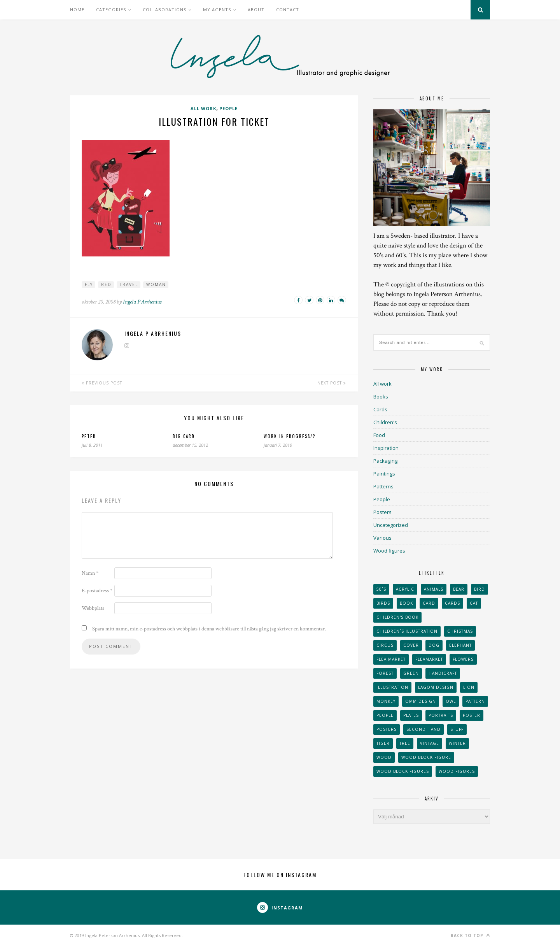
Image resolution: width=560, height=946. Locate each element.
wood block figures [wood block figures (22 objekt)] (403, 771)
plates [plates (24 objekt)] (411, 715)
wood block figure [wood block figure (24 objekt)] (426, 757)
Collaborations (164, 10)
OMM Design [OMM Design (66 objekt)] (421, 701)
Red (106, 284)
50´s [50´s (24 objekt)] (381, 589)
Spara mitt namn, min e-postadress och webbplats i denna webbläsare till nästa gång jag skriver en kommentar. (209, 629)
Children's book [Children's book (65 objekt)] (397, 617)
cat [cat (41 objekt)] (474, 603)
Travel (129, 284)
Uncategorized (391, 525)
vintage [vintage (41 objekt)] (430, 743)
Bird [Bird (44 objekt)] (479, 589)
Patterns (383, 486)
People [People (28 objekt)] (385, 715)
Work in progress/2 (290, 436)
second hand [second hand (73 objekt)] (423, 729)
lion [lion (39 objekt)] (469, 687)
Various (382, 538)
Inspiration (386, 448)
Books (381, 397)
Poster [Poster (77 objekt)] (472, 715)
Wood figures (389, 551)
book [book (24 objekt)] (406, 603)
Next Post (332, 383)
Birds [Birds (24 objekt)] (383, 603)
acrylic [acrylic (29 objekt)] (405, 589)
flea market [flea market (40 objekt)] (391, 659)
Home (77, 10)
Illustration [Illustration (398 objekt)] (392, 687)
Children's (385, 422)
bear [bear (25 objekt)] (459, 589)
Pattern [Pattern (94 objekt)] (475, 701)
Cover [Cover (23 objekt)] (411, 645)
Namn (90, 573)
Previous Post (102, 383)
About (256, 10)
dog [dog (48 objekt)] (434, 645)
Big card (184, 436)
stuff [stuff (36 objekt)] (457, 729)
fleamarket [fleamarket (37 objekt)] (429, 659)
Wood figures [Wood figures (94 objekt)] (457, 771)
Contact (288, 10)
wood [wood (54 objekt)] (384, 757)
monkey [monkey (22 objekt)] (386, 701)
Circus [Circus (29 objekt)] (385, 645)
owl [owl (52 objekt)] (451, 701)
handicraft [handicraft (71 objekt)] (443, 673)
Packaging (385, 461)
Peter (89, 436)
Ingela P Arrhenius (142, 302)
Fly (89, 284)
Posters (382, 512)
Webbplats (93, 608)
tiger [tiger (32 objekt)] (383, 743)
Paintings (384, 474)
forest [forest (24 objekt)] (385, 673)
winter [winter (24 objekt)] (457, 743)
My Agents (217, 10)
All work (203, 108)
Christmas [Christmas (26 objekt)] (460, 631)
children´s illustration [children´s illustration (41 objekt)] (407, 631)
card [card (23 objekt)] (429, 603)
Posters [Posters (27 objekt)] (387, 729)
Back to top (470, 935)
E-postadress (97, 591)
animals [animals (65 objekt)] (434, 589)
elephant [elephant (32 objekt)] (460, 645)
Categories (111, 10)
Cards (380, 409)
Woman (156, 284)
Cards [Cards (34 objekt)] (452, 603)
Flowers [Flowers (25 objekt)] (463, 659)
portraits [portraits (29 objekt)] (441, 715)
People (228, 108)
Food (379, 435)
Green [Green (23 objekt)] (411, 673)
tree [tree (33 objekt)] (405, 743)
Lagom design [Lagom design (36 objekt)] (436, 687)
